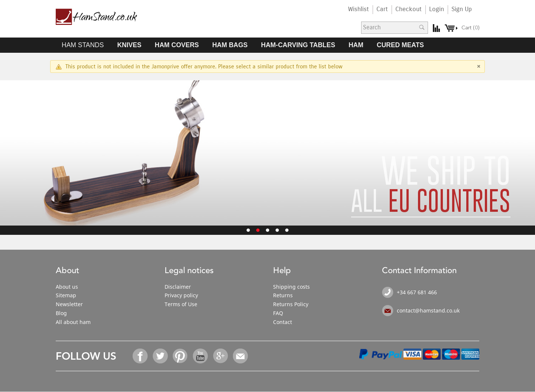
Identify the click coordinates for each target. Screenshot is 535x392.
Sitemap (66, 295)
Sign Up (462, 9)
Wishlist (359, 9)
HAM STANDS (83, 45)
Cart (382, 9)
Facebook (140, 356)
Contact (283, 322)
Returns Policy (291, 304)
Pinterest (181, 356)
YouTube (201, 356)
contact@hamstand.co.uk (428, 310)
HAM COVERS (177, 45)
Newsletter (69, 304)
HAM (356, 45)
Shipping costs (291, 287)
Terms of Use (181, 304)
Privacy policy (181, 295)
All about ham (73, 322)
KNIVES (129, 45)
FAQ (278, 313)
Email (241, 356)
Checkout (408, 9)
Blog (61, 313)
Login (437, 9)
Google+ (221, 356)
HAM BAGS (230, 45)
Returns (283, 295)
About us (67, 287)
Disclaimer (178, 287)
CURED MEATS (400, 45)
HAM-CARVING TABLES (298, 45)
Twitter (160, 356)
